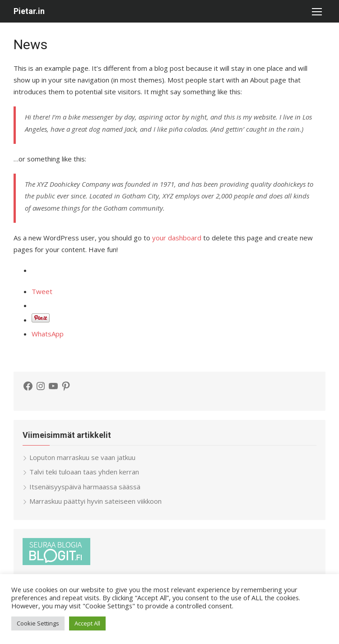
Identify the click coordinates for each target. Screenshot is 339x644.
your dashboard (177, 238)
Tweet (42, 291)
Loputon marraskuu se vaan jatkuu (82, 457)
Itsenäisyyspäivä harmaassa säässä (85, 487)
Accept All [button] (87, 623)
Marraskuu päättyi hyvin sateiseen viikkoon (95, 501)
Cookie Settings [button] (38, 623)
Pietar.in (29, 11)
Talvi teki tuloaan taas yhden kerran (84, 472)
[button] (316, 11)
